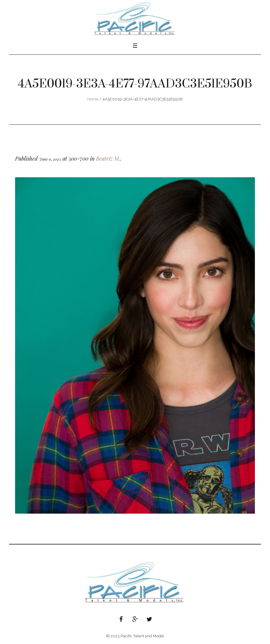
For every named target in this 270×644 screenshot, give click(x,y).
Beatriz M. (108, 159)
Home (93, 99)
